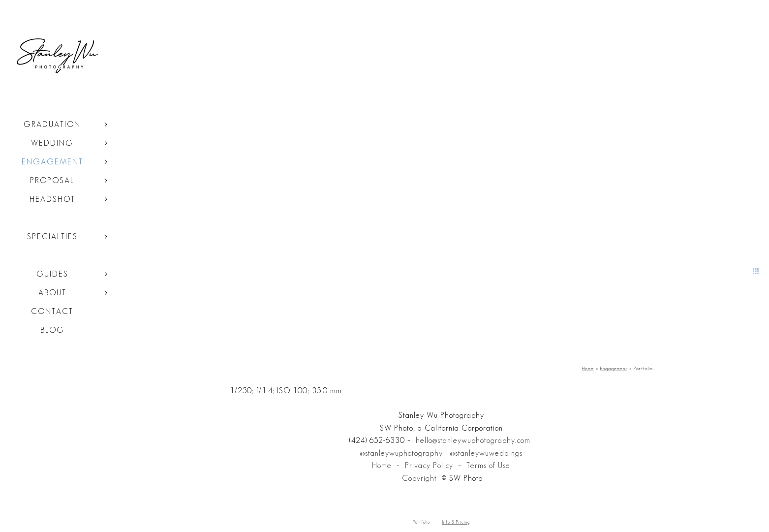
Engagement (52, 162)
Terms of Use (488, 465)
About (52, 293)
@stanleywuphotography (401, 453)
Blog (52, 330)
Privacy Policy (429, 465)
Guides (52, 274)
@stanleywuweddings (486, 453)
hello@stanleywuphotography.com (473, 440)
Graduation (52, 124)
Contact (52, 311)
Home (382, 465)
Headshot (52, 199)
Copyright (419, 478)
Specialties (52, 236)
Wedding (52, 143)
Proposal (52, 180)
